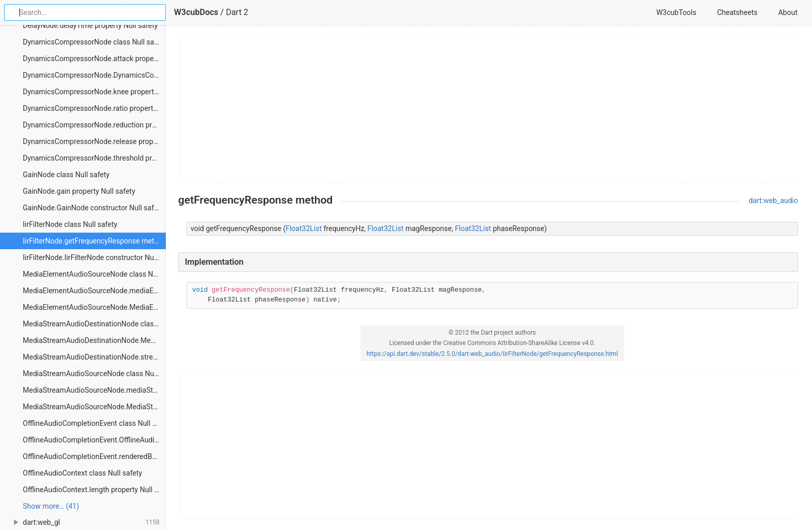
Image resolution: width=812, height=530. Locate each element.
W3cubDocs (196, 12)
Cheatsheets (737, 12)
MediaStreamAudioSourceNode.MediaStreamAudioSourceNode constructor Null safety (94, 407)
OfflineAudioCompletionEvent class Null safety (94, 423)
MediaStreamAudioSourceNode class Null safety (94, 374)
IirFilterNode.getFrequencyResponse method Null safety (94, 241)
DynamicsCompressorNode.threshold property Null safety (94, 158)
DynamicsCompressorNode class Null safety (94, 42)
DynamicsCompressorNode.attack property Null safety (94, 59)
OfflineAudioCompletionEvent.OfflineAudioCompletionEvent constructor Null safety (94, 440)
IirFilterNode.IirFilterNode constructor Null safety (94, 257)
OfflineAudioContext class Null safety (82, 473)
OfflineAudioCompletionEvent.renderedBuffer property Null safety (94, 456)
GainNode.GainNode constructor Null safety (93, 208)
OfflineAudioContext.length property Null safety (94, 490)
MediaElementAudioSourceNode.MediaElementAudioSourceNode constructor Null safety (94, 307)
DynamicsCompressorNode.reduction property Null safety (94, 125)
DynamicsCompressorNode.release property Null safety (94, 141)
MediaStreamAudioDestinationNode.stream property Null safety (94, 357)
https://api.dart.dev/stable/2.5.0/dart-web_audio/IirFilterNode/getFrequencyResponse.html (492, 354)
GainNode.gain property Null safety (79, 191)
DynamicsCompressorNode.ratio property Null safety (94, 108)
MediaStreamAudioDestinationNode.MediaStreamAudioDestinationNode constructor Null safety (94, 340)
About (788, 12)
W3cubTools (676, 12)
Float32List (303, 228)
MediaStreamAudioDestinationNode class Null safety (94, 324)
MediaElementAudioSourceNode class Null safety (94, 274)
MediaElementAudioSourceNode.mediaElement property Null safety (94, 291)
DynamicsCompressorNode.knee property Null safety (94, 92)
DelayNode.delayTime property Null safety (90, 25)
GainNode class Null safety (66, 175)
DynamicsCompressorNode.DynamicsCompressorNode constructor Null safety (94, 75)
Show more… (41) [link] (51, 506)
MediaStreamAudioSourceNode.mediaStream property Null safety (94, 390)
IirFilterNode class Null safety (70, 224)
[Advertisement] (489, 110)
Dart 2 (237, 12)
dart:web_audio (773, 200)
